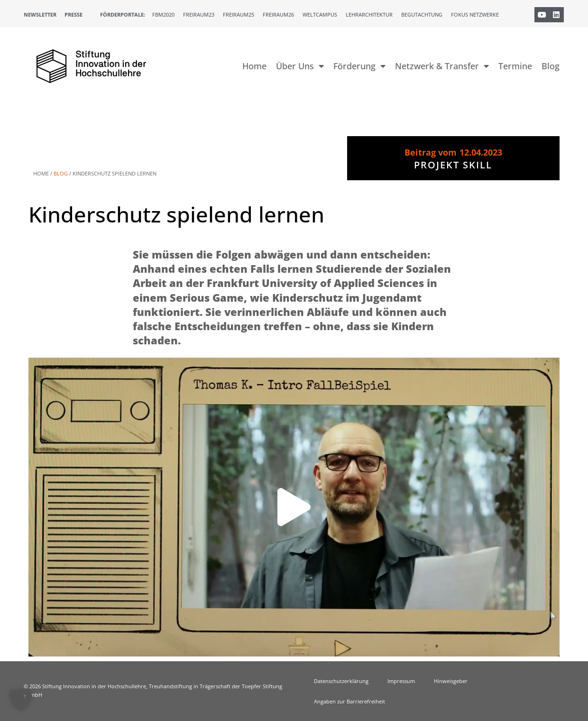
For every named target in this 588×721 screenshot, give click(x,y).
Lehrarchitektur (369, 14)
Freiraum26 (278, 14)
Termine (515, 66)
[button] (294, 507)
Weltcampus (320, 14)
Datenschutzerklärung (341, 681)
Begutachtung (422, 14)
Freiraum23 (199, 14)
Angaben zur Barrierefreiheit (349, 701)
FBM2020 (163, 14)
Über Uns (300, 66)
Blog (551, 66)
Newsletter (40, 14)
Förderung (359, 66)
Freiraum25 (239, 14)
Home (254, 66)
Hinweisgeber (451, 681)
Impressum (401, 681)
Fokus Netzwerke (475, 14)
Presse (73, 14)
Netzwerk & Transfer (442, 66)
